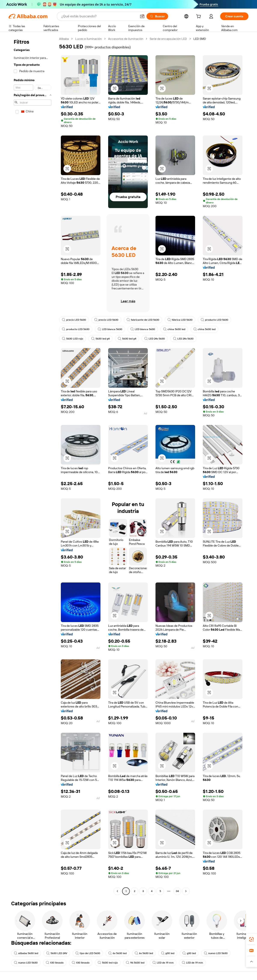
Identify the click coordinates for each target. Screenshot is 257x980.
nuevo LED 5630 (216, 953)
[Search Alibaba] (99, 16)
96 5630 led (135, 963)
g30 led (168, 953)
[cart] (199, 17)
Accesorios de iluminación (126, 39)
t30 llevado (55, 963)
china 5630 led (174, 329)
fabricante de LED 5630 (143, 320)
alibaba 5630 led (26, 953)
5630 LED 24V (57, 953)
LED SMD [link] (200, 39)
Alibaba (64, 39)
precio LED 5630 (74, 320)
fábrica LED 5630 (180, 320)
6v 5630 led (117, 953)
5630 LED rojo (72, 339)
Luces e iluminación (88, 39)
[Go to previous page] (117, 891)
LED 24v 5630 (155, 339)
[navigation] (33, 465)
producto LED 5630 (214, 320)
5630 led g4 (100, 339)
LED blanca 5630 (110, 329)
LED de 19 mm (163, 963)
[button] (142, 16)
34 (177, 891)
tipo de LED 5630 (88, 953)
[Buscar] (157, 16)
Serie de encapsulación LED (168, 39)
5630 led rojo (108, 963)
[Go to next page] (186, 891)
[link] (251, 939)
